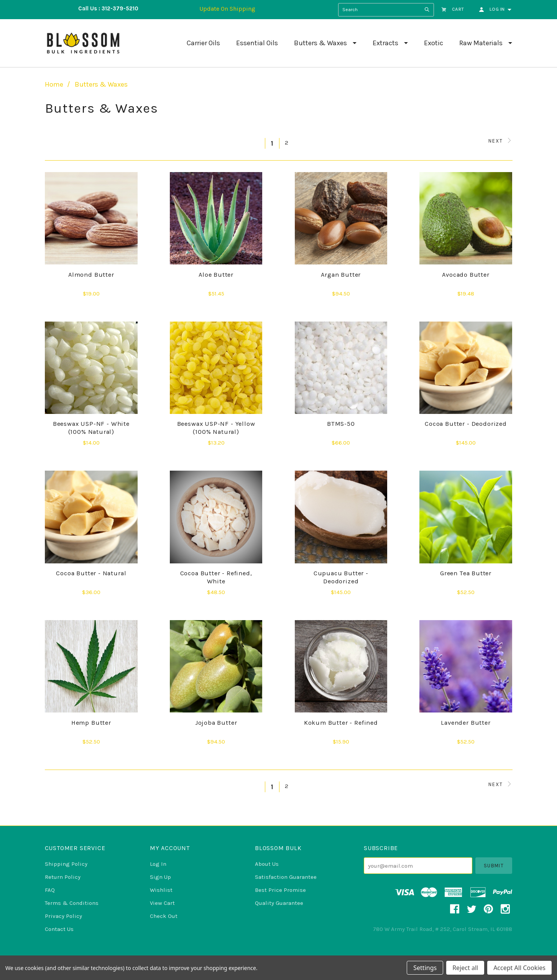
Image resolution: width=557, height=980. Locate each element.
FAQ (50, 890)
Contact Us (59, 929)
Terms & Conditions (72, 903)
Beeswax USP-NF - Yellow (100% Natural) (216, 428)
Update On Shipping (227, 9)
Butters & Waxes (320, 43)
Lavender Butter (466, 723)
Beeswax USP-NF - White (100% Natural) (91, 428)
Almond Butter (91, 275)
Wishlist (161, 890)
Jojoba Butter (216, 723)
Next (500, 141)
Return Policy (63, 877)
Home (54, 84)
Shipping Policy (66, 864)
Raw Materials (481, 43)
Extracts (385, 43)
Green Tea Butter (466, 573)
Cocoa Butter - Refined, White (216, 577)
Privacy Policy (63, 916)
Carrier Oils (203, 43)
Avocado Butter (466, 275)
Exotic (434, 43)
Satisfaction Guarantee (286, 877)
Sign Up (160, 877)
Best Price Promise (280, 890)
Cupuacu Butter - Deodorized (341, 577)
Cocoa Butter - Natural (91, 573)
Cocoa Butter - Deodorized (466, 424)
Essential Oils (257, 43)
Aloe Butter (216, 275)
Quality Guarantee (279, 903)
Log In (158, 864)
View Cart (162, 903)
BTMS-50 (341, 424)
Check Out (164, 916)
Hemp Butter (91, 723)
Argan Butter (341, 275)
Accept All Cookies (519, 968)
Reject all (465, 968)
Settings (425, 968)
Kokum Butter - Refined (341, 723)
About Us (267, 864)
